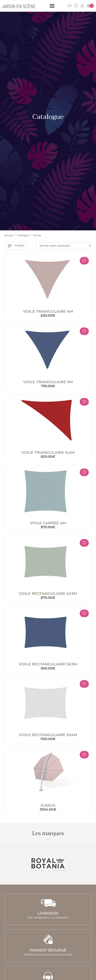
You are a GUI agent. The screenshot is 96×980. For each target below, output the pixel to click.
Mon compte (82, 6)
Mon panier (90, 6)
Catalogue (23, 235)
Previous (7, 865)
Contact (70, 6)
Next (89, 865)
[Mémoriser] (84, 261)
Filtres (16, 246)
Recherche (76, 6)
